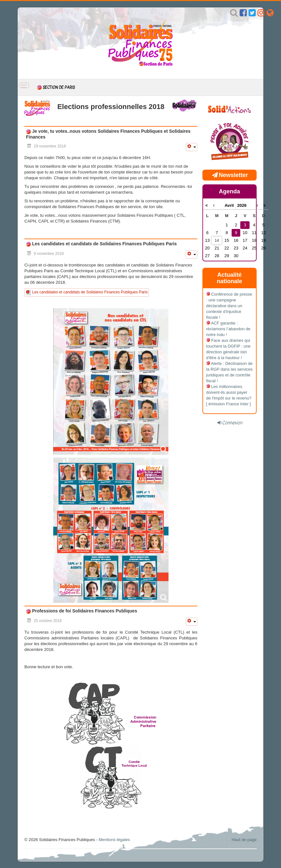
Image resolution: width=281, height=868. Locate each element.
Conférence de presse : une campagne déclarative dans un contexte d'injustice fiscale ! (229, 306)
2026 (242, 205)
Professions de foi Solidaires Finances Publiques (84, 611)
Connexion (232, 423)
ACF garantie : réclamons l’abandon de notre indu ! (228, 329)
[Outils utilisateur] (192, 147)
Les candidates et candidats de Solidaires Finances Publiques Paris (104, 244)
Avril (231, 205)
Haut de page (244, 840)
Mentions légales (114, 840)
